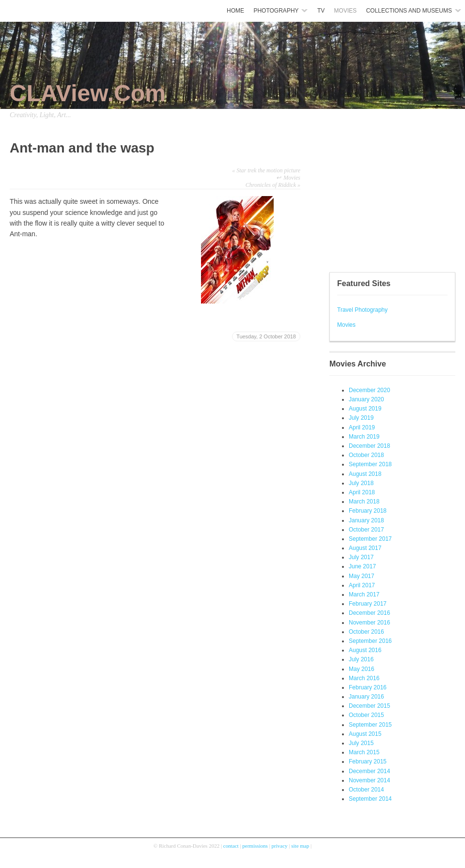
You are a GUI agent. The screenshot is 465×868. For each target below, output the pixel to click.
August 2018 (365, 474)
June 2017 (362, 566)
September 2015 (370, 725)
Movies (346, 325)
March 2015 (364, 752)
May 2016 (362, 669)
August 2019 (365, 409)
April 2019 (362, 427)
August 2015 (365, 734)
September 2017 (370, 539)
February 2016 (368, 687)
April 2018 (362, 492)
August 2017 (365, 548)
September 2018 (370, 464)
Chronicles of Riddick (273, 185)
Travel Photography (362, 310)
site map (300, 846)
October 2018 (366, 455)
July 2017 (361, 557)
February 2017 (368, 604)
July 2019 (361, 418)
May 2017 (362, 576)
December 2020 (369, 390)
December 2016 (369, 613)
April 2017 (362, 585)
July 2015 (361, 743)
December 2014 (369, 771)
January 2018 (366, 520)
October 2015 (366, 715)
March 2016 (364, 678)
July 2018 (361, 483)
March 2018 (364, 502)
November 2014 (369, 780)
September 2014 (370, 799)
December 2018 (369, 446)
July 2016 (361, 659)
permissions (255, 846)
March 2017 (364, 594)
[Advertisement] (358, 198)
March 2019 (364, 437)
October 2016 (366, 632)
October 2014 (366, 790)
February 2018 (368, 511)
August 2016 (365, 650)
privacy (280, 846)
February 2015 (368, 761)
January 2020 (366, 399)
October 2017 (366, 530)
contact (231, 846)
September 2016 (370, 641)
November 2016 (369, 623)
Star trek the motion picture (266, 170)
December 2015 (369, 706)
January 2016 (366, 697)
